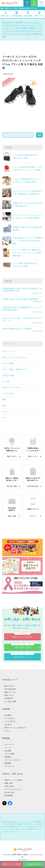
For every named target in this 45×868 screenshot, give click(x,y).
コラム (7, 731)
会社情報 (8, 751)
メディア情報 (9, 754)
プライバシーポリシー (13, 760)
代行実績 (8, 715)
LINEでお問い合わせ (23, 646)
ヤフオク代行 (8, 394)
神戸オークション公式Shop (14, 728)
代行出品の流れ (17, 14)
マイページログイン (12, 789)
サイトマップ (9, 766)
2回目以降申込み (34, 864)
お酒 (4, 406)
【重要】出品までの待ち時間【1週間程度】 (21, 299)
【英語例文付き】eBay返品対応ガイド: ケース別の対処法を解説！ (22, 309)
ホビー (5, 418)
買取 (4, 399)
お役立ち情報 (8, 375)
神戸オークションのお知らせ (15, 357)
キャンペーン (9, 745)
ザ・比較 (6, 381)
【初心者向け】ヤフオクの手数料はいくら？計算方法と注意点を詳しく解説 (28, 241)
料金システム (39, 14)
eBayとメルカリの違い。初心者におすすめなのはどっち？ (22, 319)
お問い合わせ (9, 786)
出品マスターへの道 (11, 387)
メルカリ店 (9, 721)
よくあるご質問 (10, 701)
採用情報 (8, 763)
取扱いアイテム (10, 692)
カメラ (5, 411)
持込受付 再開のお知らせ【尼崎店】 (18, 329)
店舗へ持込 (9, 783)
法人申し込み (9, 792)
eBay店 (7, 725)
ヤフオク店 (9, 718)
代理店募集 (9, 796)
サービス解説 (8, 363)
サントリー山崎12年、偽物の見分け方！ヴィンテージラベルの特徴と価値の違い (28, 253)
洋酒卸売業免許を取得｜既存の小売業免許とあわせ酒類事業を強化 (22, 290)
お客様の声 (9, 698)
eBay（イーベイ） (10, 351)
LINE (34, 3)
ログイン (27, 3)
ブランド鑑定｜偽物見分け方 (15, 369)
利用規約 (8, 757)
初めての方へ (6, 14)
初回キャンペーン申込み (11, 864)
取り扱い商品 (28, 14)
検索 (39, 135)
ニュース (8, 748)
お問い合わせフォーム (22, 656)
